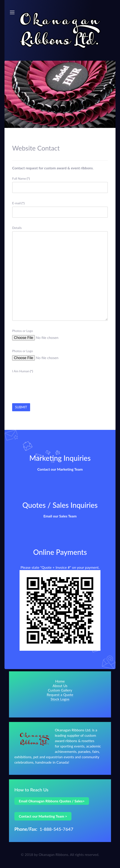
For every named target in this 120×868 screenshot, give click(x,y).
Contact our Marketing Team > (43, 816)
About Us (60, 686)
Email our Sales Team (60, 516)
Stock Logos (60, 699)
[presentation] (46, 383)
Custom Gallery (60, 690)
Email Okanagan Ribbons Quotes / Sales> (52, 801)
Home (60, 681)
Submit (21, 407)
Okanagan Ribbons (53, 854)
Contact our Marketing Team (60, 469)
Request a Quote (60, 695)
